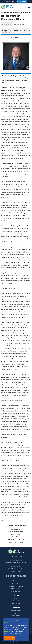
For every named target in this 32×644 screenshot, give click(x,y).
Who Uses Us (16, 601)
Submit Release (22, 2)
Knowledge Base (16, 611)
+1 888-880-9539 (17, 557)
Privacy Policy (8, 642)
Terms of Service (17, 642)
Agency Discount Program (16, 586)
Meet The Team (16, 604)
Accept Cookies (9, 638)
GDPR (20, 633)
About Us (16, 599)
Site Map (25, 642)
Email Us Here (18, 542)
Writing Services (16, 589)
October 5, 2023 (20, 24)
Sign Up (8, 2)
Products (16, 581)
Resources (16, 608)
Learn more (8, 631)
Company (16, 596)
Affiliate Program (16, 592)
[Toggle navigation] (29, 7)
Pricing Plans (16, 584)
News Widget (16, 616)
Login (14, 2)
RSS (16, 613)
